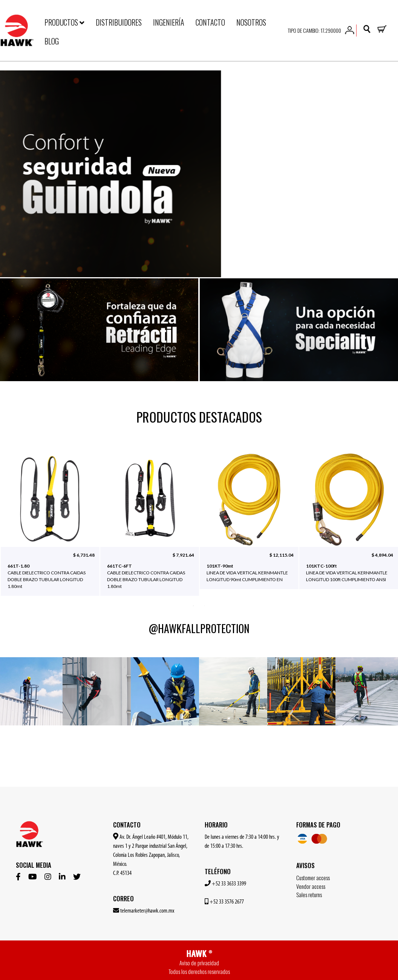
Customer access (313, 878)
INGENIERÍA (169, 22)
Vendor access (311, 886)
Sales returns (309, 895)
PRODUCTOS (64, 22)
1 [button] (193, 605)
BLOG (52, 41)
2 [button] (205, 605)
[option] (199, 174)
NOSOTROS (251, 22)
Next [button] (385, 528)
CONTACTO (210, 22)
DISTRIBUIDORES (119, 22)
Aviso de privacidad (199, 963)
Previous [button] (13, 528)
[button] (350, 29)
